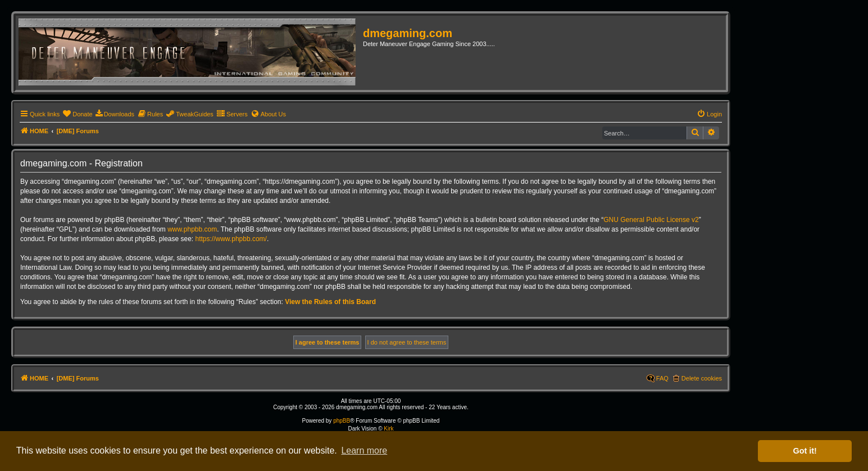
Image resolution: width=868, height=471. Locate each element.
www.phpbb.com (192, 229)
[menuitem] (77, 114)
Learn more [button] (364, 450)
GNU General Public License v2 (651, 220)
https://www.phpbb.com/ (231, 239)
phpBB (342, 421)
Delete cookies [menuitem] (702, 378)
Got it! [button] (805, 451)
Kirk (388, 429)
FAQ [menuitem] (662, 378)
